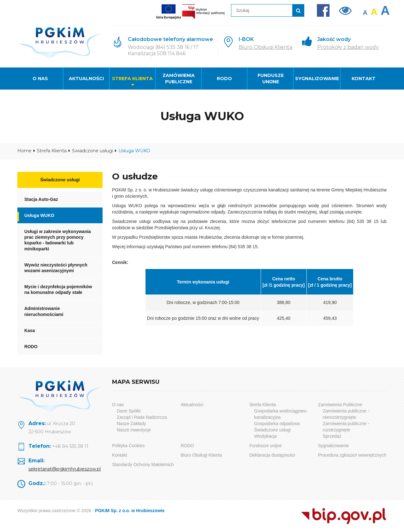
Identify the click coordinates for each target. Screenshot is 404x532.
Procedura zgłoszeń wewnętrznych (352, 455)
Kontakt (364, 79)
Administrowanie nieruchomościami (44, 311)
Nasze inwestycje (134, 430)
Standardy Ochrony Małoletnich (143, 465)
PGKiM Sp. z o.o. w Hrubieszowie (130, 511)
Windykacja (265, 436)
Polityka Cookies (128, 446)
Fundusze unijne (271, 79)
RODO (224, 79)
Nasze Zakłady (131, 424)
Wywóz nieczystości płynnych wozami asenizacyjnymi (56, 268)
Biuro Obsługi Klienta (265, 47)
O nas (40, 79)
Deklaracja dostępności (272, 455)
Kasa (30, 330)
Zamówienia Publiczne (179, 79)
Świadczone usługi (92, 151)
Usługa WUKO (39, 215)
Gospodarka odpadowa (277, 424)
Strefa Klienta (132, 79)
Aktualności (86, 79)
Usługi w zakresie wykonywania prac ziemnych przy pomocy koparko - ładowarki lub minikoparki (58, 240)
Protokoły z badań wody (348, 47)
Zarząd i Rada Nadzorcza (142, 417)
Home (24, 151)
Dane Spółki (129, 411)
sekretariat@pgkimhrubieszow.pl (65, 469)
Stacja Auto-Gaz (41, 199)
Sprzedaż (332, 436)
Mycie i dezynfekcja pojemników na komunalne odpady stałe (58, 289)
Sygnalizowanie (317, 79)
